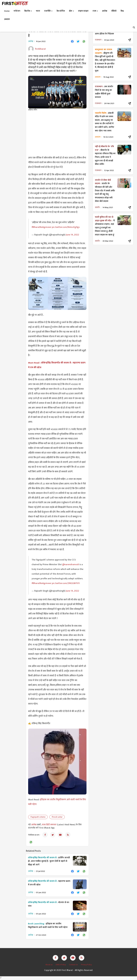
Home (7, 11)
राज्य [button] (95, 11)
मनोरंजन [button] (17, 11)
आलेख (34, 825)
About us (49, 965)
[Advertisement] (57, 133)
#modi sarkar (57, 817)
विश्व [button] (122, 11)
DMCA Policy (61, 965)
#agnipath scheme (38, 817)
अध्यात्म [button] (7, 19)
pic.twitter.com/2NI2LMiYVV (66, 583)
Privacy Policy (86, 965)
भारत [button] (38, 11)
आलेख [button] (105, 11)
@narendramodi (71, 565)
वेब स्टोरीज (61, 11)
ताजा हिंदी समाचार (49, 825)
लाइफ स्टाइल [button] (83, 11)
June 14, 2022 (72, 235)
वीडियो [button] (114, 11)
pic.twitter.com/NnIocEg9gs (66, 227)
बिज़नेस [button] (28, 11)
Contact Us (74, 965)
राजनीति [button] (48, 11)
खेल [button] (71, 11)
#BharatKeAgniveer (41, 227)
